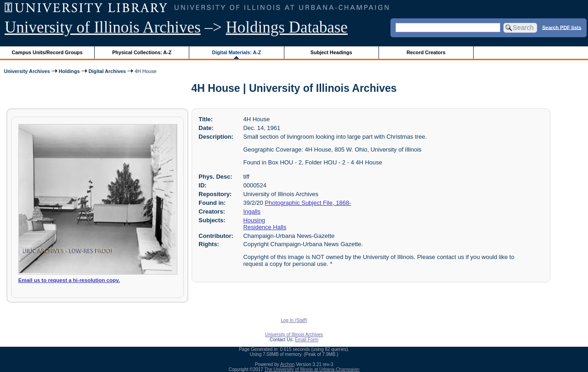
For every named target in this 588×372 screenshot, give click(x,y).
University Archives (27, 71)
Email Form (307, 340)
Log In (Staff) (294, 320)
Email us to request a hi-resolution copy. (69, 280)
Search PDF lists (562, 27)
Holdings (69, 71)
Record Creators (426, 52)
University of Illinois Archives (103, 27)
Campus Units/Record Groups (47, 52)
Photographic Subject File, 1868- (308, 203)
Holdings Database (287, 27)
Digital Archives (107, 71)
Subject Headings (331, 52)
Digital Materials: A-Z (236, 52)
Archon (288, 364)
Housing (254, 220)
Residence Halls (265, 227)
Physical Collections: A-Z (142, 52)
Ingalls (252, 211)
